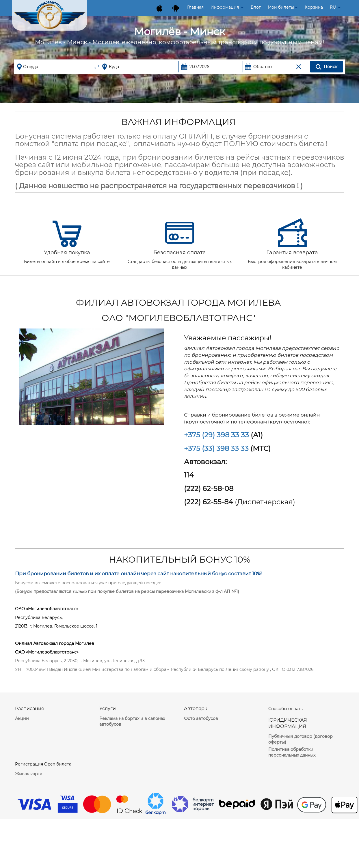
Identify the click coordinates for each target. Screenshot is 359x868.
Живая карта (29, 774)
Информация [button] (227, 7)
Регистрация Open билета (43, 764)
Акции (22, 718)
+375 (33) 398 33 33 (216, 448)
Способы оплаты (286, 709)
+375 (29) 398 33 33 (216, 435)
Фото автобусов (201, 718)
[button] (283, 7)
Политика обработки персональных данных (292, 752)
